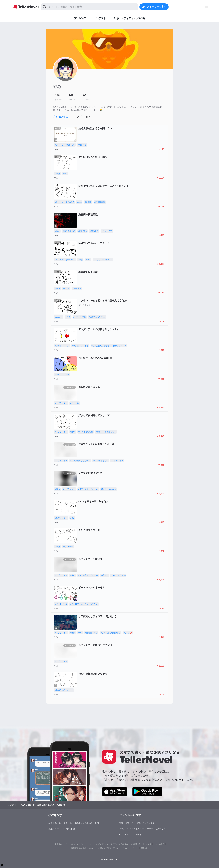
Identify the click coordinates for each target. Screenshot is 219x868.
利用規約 (58, 844)
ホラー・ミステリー (156, 829)
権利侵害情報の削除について (82, 848)
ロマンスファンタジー (146, 823)
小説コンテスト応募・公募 (87, 823)
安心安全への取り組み (119, 844)
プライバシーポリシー (130, 848)
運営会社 (144, 848)
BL (120, 835)
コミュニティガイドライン (98, 844)
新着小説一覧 (55, 823)
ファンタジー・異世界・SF (132, 829)
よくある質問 (159, 844)
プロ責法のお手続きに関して (107, 848)
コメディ (137, 835)
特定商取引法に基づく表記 (141, 844)
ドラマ (127, 835)
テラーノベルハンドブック (75, 844)
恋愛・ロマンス (126, 823)
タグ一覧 (68, 823)
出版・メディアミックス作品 (62, 829)
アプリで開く (84, 117)
